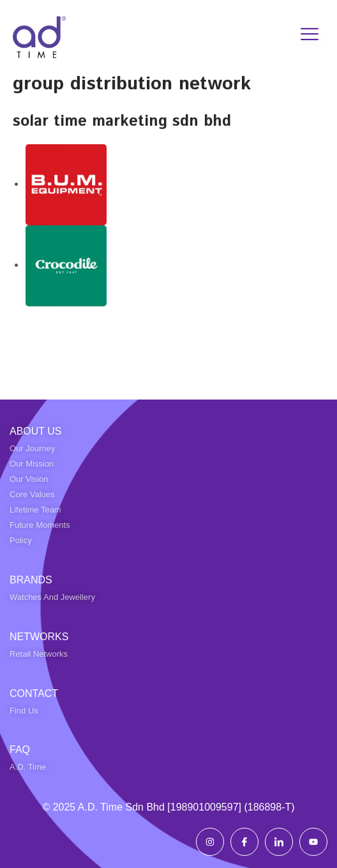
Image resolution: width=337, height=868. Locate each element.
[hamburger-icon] (310, 34)
